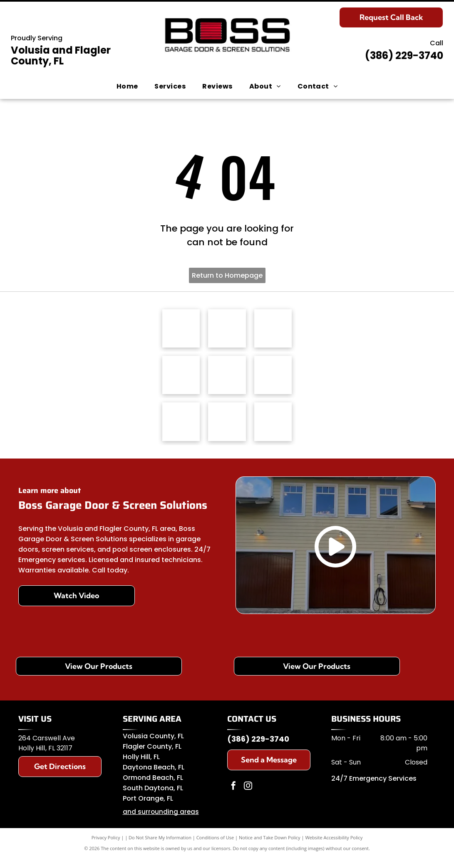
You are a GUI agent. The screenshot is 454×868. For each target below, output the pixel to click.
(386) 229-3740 (404, 55)
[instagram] (248, 796)
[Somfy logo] (227, 430)
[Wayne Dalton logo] (181, 430)
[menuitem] (127, 86)
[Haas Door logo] (181, 330)
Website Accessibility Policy (334, 847)
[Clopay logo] (181, 380)
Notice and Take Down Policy (270, 847)
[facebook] (233, 796)
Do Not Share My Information (160, 847)
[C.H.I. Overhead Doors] (273, 430)
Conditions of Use (215, 847)
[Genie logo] (227, 380)
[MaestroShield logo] (227, 330)
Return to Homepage (227, 275)
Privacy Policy (106, 847)
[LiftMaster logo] (273, 330)
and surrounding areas (161, 821)
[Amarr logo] (273, 380)
